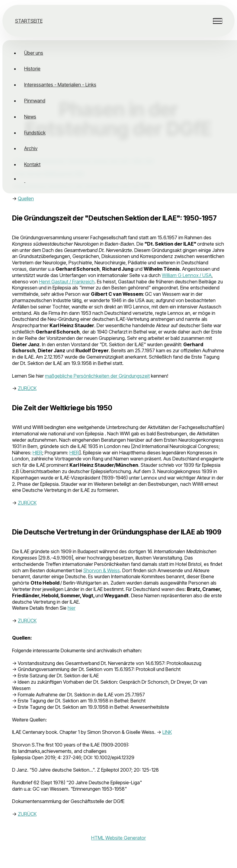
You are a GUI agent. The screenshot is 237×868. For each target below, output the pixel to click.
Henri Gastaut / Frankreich (67, 282)
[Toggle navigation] (218, 21)
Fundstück (35, 133)
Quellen (26, 198)
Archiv (31, 148)
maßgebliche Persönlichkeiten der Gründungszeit (97, 376)
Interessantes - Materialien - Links (60, 85)
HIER (37, 453)
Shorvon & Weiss (102, 570)
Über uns (34, 53)
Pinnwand (35, 101)
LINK (167, 732)
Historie (32, 69)
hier (72, 608)
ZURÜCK (27, 388)
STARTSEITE (29, 21)
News (30, 117)
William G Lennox (180, 275)
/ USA (206, 275)
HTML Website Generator (118, 838)
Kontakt (32, 164)
